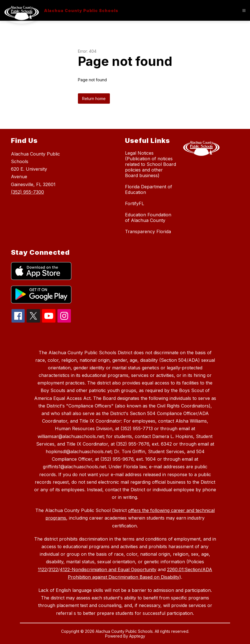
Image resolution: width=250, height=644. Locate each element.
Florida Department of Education (149, 189)
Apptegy (137, 636)
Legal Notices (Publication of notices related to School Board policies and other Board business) (151, 164)
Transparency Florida (148, 231)
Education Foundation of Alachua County (148, 217)
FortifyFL (135, 203)
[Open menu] (244, 11)
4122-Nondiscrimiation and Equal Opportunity (108, 569)
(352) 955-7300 (27, 192)
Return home (94, 99)
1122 (42, 569)
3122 (53, 569)
